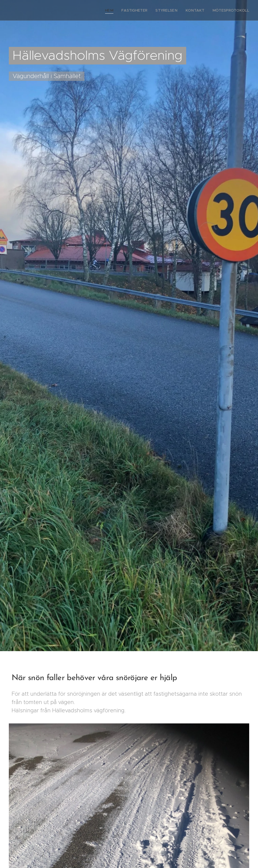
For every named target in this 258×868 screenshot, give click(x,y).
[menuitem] (121, 10)
